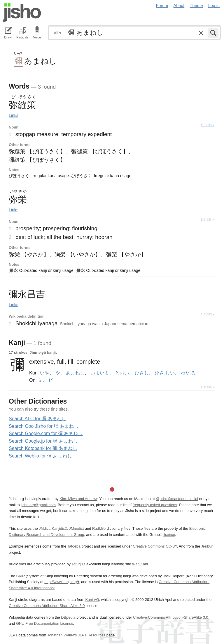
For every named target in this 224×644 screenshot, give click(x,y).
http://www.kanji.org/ (61, 582)
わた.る (188, 373)
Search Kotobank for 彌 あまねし (43, 448)
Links (14, 115)
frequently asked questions (155, 505)
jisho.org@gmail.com (38, 505)
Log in (214, 6)
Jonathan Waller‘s (62, 635)
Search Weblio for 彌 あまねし (40, 456)
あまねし (75, 373)
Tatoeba (74, 546)
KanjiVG (92, 600)
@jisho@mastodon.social (177, 499)
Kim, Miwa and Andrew (78, 499)
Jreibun (207, 546)
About (179, 6)
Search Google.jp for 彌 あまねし (43, 441)
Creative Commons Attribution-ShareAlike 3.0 (170, 617)
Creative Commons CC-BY (155, 546)
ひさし (142, 373)
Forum (162, 6)
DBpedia (68, 617)
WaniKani (140, 564)
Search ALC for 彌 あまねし (37, 419)
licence (169, 535)
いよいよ (100, 373)
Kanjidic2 (59, 528)
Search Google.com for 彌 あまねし (46, 433)
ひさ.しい (164, 373)
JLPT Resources (92, 635)
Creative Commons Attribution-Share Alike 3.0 (47, 606)
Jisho (22, 13)
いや (45, 373)
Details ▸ (208, 125)
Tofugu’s (78, 564)
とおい (122, 373)
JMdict (44, 528)
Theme (196, 6)
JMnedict (76, 528)
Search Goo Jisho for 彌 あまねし (44, 426)
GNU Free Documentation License (45, 623)
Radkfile (99, 528)
